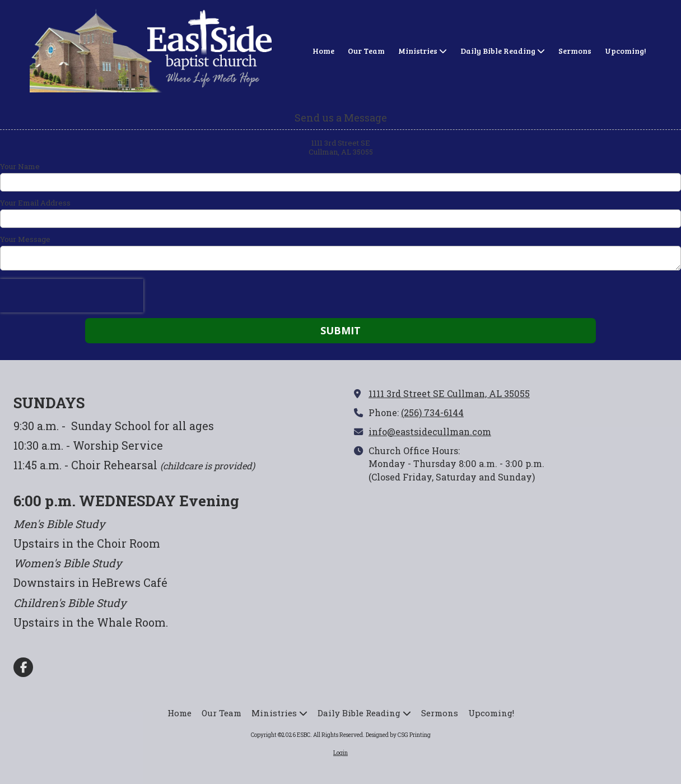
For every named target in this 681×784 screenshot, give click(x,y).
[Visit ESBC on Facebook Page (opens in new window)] (23, 667)
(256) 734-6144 (432, 412)
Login (340, 753)
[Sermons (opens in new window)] (575, 52)
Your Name (20, 166)
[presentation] (72, 296)
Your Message (25, 239)
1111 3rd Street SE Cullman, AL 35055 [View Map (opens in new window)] (449, 393)
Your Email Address (35, 203)
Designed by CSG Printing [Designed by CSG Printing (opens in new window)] (398, 735)
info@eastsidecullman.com (430, 431)
